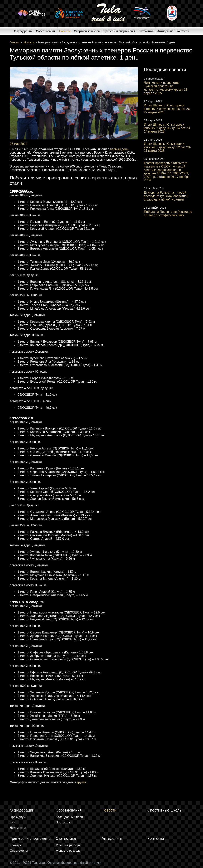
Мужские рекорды (69, 845)
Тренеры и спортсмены (119, 31)
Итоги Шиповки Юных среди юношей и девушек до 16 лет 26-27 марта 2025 (167, 109)
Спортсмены (19, 851)
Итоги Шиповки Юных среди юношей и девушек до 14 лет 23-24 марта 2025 (167, 128)
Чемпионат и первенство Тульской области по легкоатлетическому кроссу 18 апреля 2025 (166, 88)
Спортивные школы (87, 31)
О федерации (23, 31)
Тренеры (16, 845)
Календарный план (69, 817)
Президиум (18, 817)
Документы (18, 828)
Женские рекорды (69, 851)
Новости (65, 31)
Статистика (146, 31)
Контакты (183, 31)
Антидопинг (165, 31)
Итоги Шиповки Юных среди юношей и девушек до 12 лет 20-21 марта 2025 (167, 147)
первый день (119, 149)
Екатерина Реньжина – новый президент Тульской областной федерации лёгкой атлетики (166, 196)
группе (82, 782)
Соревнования (46, 31)
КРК (13, 822)
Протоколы (64, 822)
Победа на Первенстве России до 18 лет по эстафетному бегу (168, 213)
